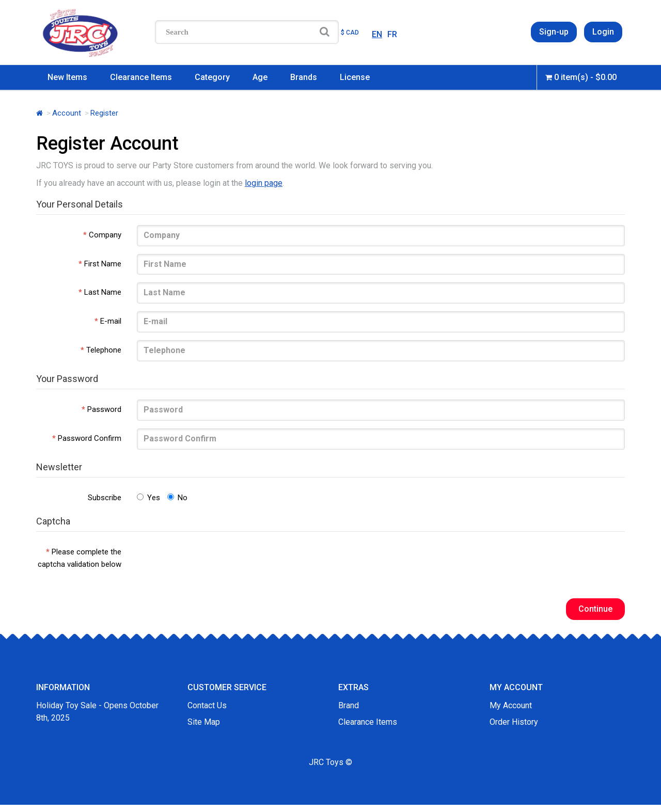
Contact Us (207, 705)
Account (67, 113)
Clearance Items (141, 77)
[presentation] (215, 562)
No (177, 498)
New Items (67, 77)
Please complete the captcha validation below (80, 558)
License (355, 77)
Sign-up (554, 32)
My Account (511, 705)
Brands (304, 77)
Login (603, 32)
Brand (349, 705)
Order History (514, 722)
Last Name (103, 292)
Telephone (104, 350)
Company (105, 235)
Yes (148, 498)
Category (212, 77)
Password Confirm (90, 438)
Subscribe (105, 498)
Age (260, 77)
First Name (103, 264)
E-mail (111, 321)
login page (264, 183)
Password (104, 409)
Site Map (204, 722)
